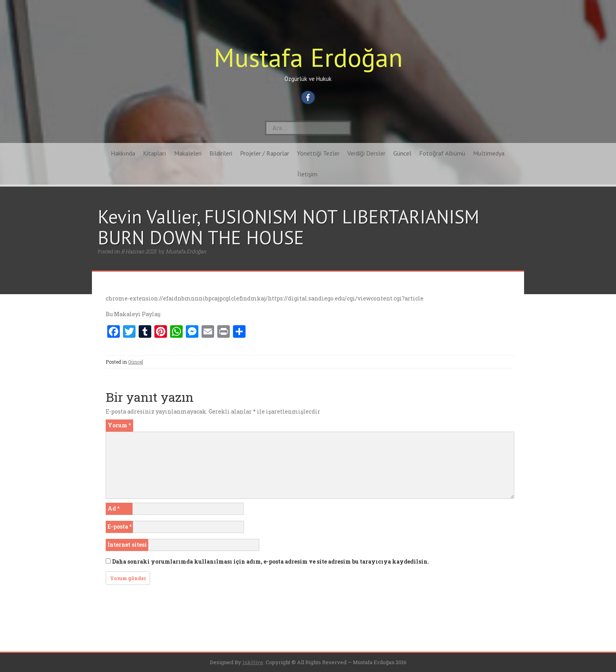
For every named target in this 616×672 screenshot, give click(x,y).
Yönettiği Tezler (318, 153)
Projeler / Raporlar (265, 153)
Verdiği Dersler (366, 153)
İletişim (307, 174)
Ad (114, 508)
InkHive (253, 662)
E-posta (120, 526)
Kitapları (155, 153)
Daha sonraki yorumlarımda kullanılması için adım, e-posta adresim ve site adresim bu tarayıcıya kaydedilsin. (270, 561)
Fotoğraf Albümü (442, 153)
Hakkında (123, 153)
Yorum (119, 425)
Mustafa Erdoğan (308, 57)
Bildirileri (221, 153)
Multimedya (489, 153)
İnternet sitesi (127, 545)
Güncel (402, 153)
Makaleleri (188, 153)
